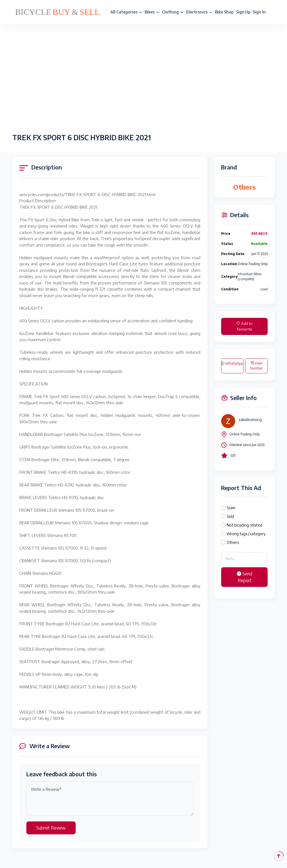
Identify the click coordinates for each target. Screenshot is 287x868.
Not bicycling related (245, 525)
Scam (231, 508)
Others (233, 542)
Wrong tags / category (246, 534)
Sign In (259, 12)
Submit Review (51, 828)
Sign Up (243, 12)
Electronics (199, 12)
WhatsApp (232, 363)
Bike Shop (224, 12)
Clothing (173, 12)
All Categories (126, 12)
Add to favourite (245, 326)
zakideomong (250, 420)
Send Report (245, 577)
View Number (256, 366)
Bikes (152, 12)
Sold (230, 516)
